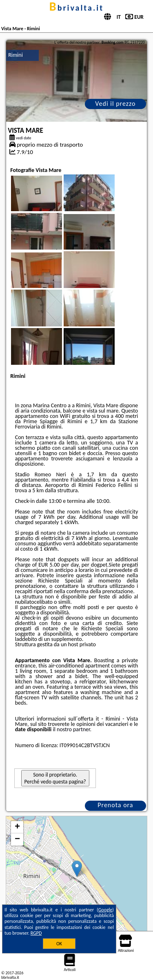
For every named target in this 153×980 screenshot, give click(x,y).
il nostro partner (71, 729)
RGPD (36, 933)
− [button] (17, 839)
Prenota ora (115, 805)
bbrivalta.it (76, 8)
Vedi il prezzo (115, 104)
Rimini (16, 55)
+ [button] (17, 827)
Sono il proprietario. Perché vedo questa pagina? (55, 778)
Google (105, 910)
